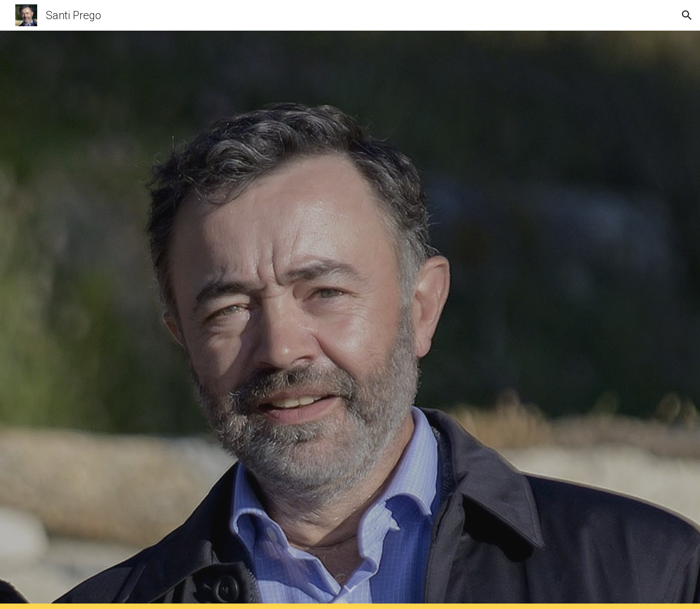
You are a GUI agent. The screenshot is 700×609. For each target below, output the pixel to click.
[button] (687, 15)
